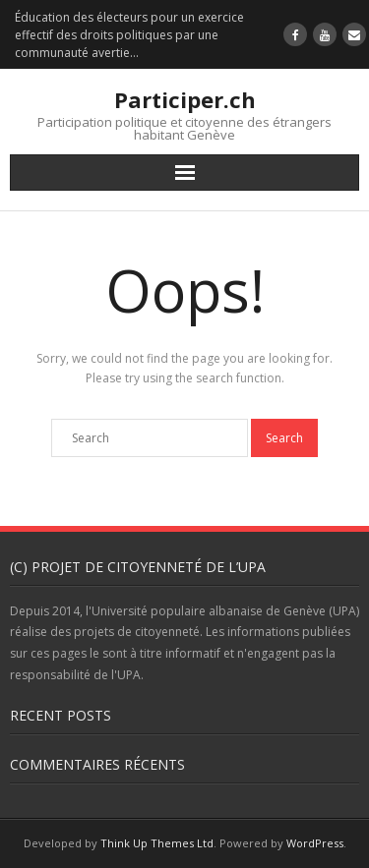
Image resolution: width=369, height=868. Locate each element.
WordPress (315, 843)
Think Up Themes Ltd (157, 843)
